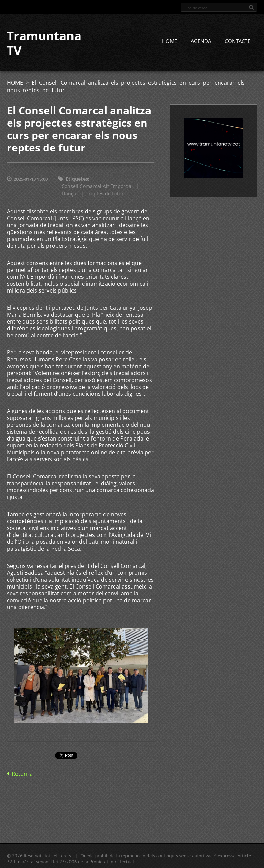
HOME (169, 41)
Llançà (69, 194)
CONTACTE (238, 41)
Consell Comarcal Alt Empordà (96, 186)
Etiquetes (77, 179)
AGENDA (201, 41)
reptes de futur (106, 194)
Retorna (22, 774)
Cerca (251, 7)
